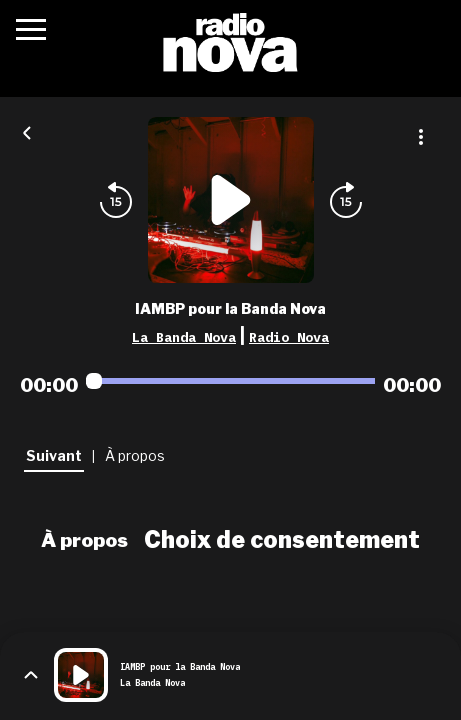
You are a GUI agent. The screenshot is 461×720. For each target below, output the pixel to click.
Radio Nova (289, 337)
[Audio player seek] (230, 381)
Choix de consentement (282, 540)
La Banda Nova (184, 337)
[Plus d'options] (421, 137)
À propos (84, 540)
